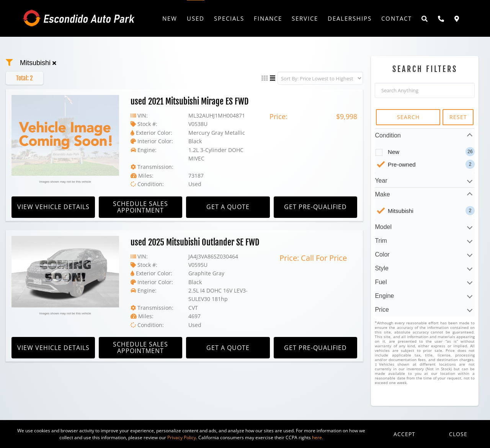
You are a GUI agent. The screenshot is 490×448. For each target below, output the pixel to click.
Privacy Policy (182, 437)
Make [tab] (382, 194)
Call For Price (324, 258)
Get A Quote (228, 207)
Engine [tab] (384, 296)
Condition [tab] (388, 135)
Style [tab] (382, 268)
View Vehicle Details (53, 207)
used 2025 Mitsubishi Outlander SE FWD (195, 242)
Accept (404, 434)
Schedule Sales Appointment (140, 207)
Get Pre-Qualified (315, 207)
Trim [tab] (381, 241)
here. (318, 437)
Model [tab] (383, 227)
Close (458, 434)
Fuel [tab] (381, 282)
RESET (458, 117)
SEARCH (408, 117)
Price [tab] (382, 310)
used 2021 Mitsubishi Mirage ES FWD (189, 101)
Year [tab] (381, 181)
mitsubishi (38, 63)
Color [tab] (382, 254)
